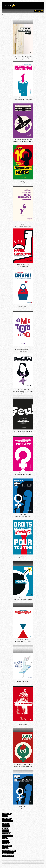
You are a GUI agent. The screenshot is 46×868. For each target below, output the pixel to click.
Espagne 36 (6, 824)
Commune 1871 (7, 819)
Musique (5, 841)
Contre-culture (7, 821)
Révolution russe (8, 853)
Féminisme (6, 826)
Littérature (6, 833)
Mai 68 (4, 838)
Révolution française (9, 851)
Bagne (5, 816)
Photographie (7, 846)
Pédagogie (6, 843)
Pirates (5, 848)
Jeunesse (5, 831)
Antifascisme (6, 814)
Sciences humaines (8, 856)
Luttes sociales (7, 836)
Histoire (5, 829)
